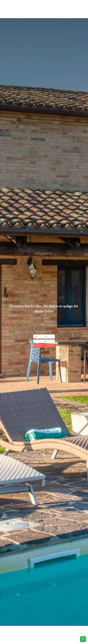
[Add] (53, 341)
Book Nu (44, 346)
